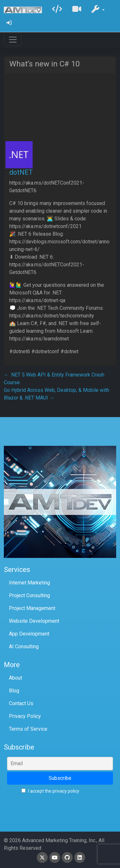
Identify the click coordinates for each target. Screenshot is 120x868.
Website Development (34, 621)
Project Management (32, 608)
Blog (14, 691)
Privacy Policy (25, 716)
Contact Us (21, 703)
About (16, 678)
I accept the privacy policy (50, 791)
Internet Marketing (29, 583)
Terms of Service (28, 729)
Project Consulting (29, 595)
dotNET (21, 172)
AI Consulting (24, 647)
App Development (29, 634)
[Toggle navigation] (13, 40)
